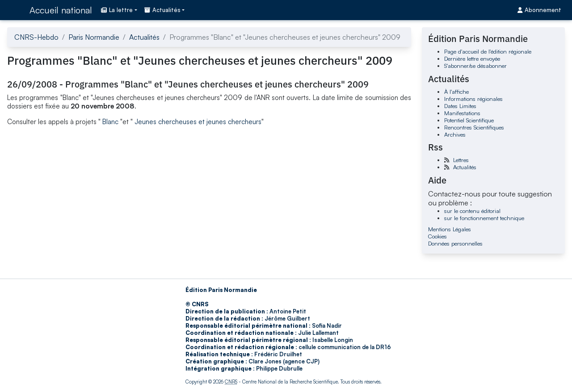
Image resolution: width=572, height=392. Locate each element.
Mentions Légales (450, 229)
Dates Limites (460, 106)
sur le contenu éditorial (472, 211)
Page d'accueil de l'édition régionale (488, 51)
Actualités (144, 37)
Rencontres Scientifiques (474, 127)
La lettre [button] (117, 10)
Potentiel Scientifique (469, 120)
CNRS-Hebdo (36, 37)
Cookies (437, 236)
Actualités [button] (162, 10)
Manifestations (462, 113)
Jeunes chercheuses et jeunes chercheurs (198, 122)
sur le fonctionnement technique (484, 218)
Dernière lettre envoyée (472, 58)
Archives (455, 134)
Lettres (461, 160)
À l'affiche (456, 92)
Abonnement (539, 10)
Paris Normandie (94, 37)
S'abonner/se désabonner (475, 66)
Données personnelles (455, 243)
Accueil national (61, 10)
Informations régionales (473, 99)
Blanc (110, 122)
